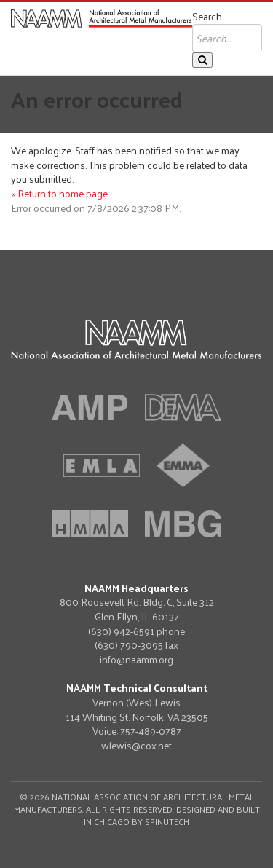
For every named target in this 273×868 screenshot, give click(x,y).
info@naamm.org (136, 659)
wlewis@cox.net (136, 746)
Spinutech (167, 821)
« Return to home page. (60, 193)
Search (207, 16)
